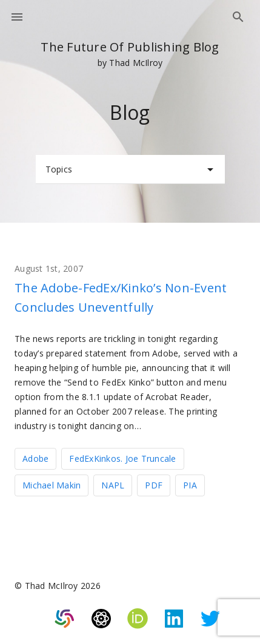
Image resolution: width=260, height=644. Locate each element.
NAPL (113, 485)
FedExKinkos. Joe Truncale (122, 458)
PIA (190, 485)
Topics (132, 169)
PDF (154, 485)
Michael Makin (52, 485)
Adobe (35, 458)
